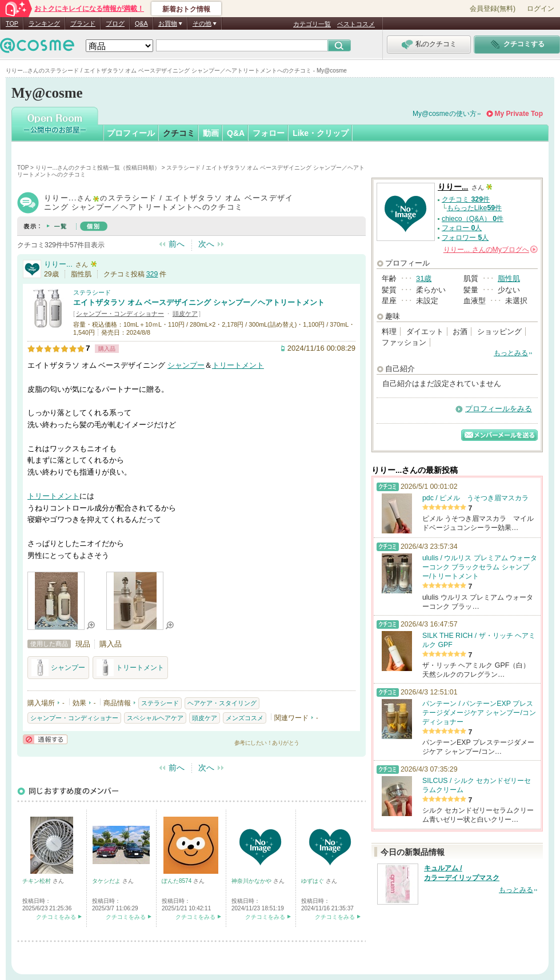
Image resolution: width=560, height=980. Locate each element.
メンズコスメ (245, 718)
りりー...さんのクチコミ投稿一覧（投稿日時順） (98, 168)
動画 (211, 133)
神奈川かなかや (252, 881)
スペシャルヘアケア (155, 718)
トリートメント (238, 365)
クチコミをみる (56, 917)
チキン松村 (37, 881)
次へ (206, 244)
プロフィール (131, 133)
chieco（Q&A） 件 (473, 219)
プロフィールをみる (499, 409)
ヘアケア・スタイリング (222, 703)
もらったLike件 (474, 208)
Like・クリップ (321, 133)
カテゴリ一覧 (312, 24)
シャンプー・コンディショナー (120, 314)
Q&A (141, 23)
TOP (12, 23)
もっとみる (511, 353)
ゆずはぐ (313, 881)
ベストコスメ (356, 24)
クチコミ (179, 133)
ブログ (115, 23)
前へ (177, 244)
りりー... (58, 264)
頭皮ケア (185, 314)
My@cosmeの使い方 (445, 114)
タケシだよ (107, 881)
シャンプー (186, 365)
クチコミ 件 (466, 199)
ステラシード (92, 292)
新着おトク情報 (186, 9)
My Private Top (519, 114)
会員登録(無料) (493, 9)
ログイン (541, 9)
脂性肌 (509, 278)
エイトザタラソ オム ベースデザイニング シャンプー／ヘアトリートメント (199, 302)
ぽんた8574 (177, 881)
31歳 (424, 278)
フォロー (269, 133)
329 (152, 274)
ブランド (83, 23)
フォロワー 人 (465, 238)
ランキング (44, 23)
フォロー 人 (462, 228)
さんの (491, 250)
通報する (45, 739)
